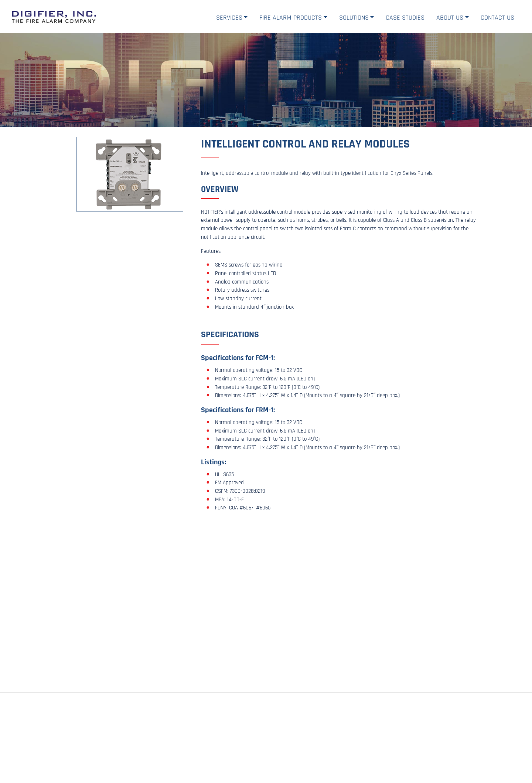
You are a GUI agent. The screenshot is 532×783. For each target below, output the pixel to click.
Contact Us (497, 18)
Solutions (354, 18)
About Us (450, 18)
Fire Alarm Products (291, 18)
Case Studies (405, 18)
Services (229, 18)
